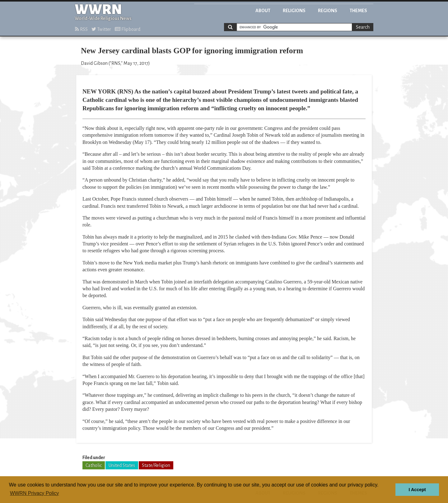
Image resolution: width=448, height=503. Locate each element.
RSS (81, 29)
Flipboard (128, 29)
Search (363, 27)
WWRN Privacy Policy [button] (34, 493)
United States (122, 465)
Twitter (101, 29)
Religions (294, 11)
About (263, 11)
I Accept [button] (417, 490)
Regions (328, 11)
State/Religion (156, 465)
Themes (358, 11)
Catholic (94, 465)
